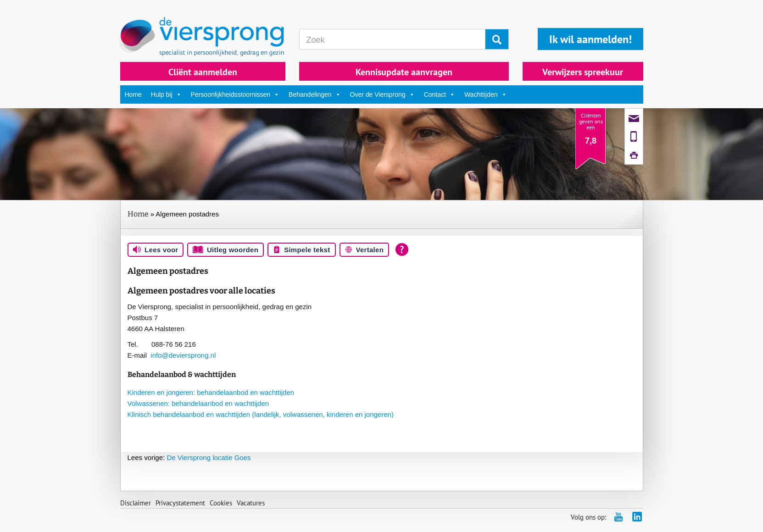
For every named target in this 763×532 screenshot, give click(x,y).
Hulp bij (166, 94)
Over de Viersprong (382, 94)
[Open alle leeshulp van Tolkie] (402, 249)
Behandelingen (315, 94)
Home (133, 94)
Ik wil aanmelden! (590, 39)
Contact (440, 94)
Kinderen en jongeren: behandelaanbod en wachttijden (211, 392)
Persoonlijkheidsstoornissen (235, 94)
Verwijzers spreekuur (583, 72)
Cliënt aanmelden (203, 72)
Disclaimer (136, 503)
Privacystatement (180, 503)
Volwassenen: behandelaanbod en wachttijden (198, 403)
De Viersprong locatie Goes (189, 457)
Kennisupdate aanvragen (404, 72)
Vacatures (251, 503)
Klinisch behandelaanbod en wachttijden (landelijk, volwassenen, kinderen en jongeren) (261, 414)
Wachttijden (486, 94)
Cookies (221, 503)
